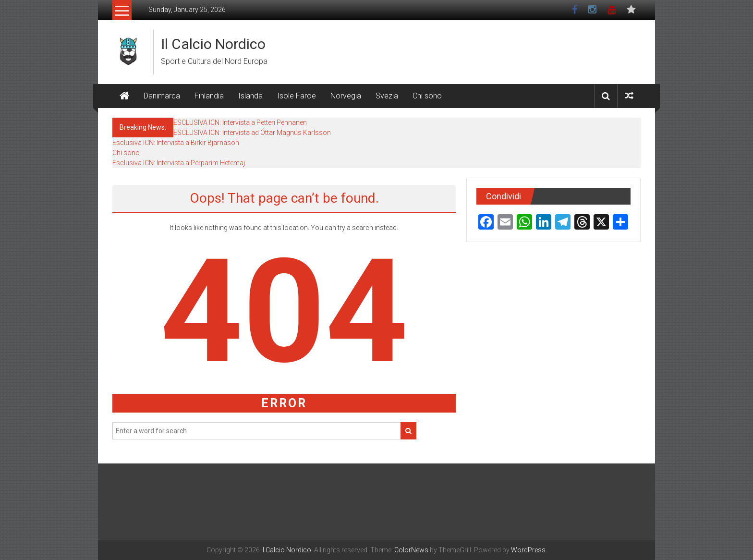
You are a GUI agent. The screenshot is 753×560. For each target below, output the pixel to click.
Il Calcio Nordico (213, 44)
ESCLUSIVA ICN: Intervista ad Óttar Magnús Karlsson (252, 133)
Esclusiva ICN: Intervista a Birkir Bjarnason (176, 143)
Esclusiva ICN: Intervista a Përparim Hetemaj (179, 163)
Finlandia (209, 96)
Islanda (250, 96)
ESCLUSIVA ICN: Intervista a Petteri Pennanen (240, 122)
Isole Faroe (297, 96)
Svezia (387, 96)
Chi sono (427, 96)
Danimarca (162, 96)
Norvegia (346, 96)
